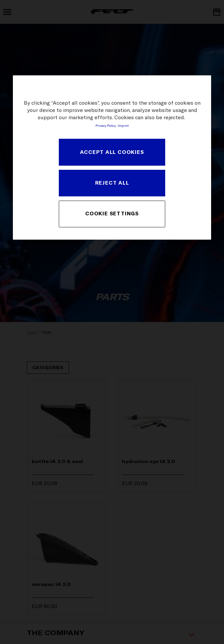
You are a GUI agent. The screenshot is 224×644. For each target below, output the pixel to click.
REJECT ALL (112, 183)
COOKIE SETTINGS (112, 214)
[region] (112, 157)
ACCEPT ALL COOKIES (112, 152)
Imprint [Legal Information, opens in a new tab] (123, 125)
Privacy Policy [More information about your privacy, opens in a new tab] (106, 125)
